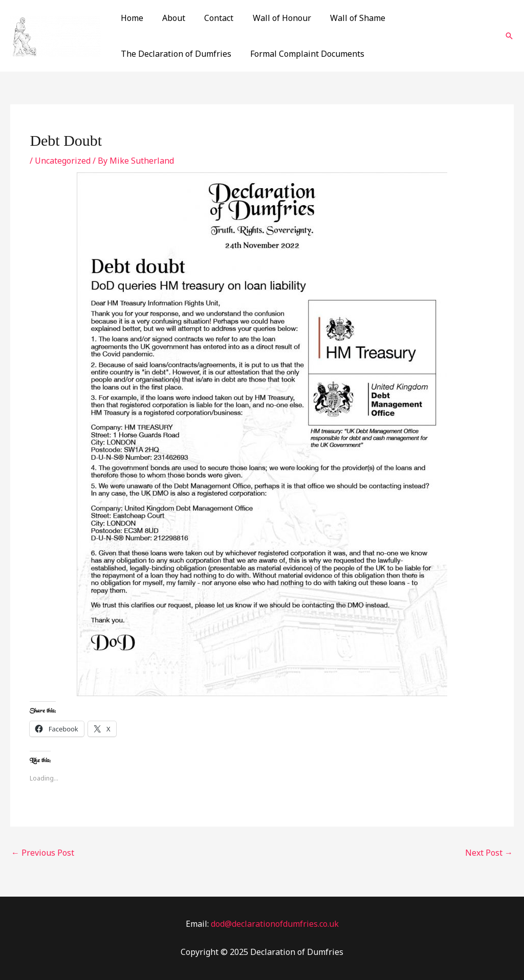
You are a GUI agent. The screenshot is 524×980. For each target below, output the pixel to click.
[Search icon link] (509, 36)
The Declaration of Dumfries (174, 54)
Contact (212, 18)
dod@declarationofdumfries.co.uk (275, 924)
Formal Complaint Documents (303, 54)
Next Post (489, 853)
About (170, 18)
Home (130, 18)
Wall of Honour (272, 18)
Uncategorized (63, 161)
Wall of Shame (345, 18)
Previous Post (43, 853)
